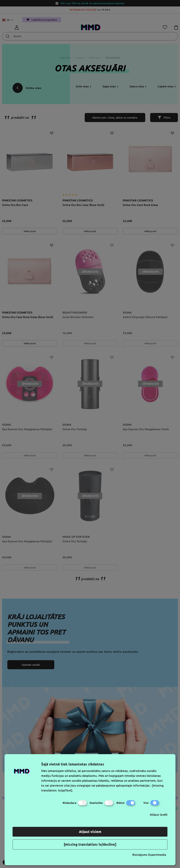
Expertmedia (157, 855)
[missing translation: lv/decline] (90, 844)
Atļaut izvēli (159, 814)
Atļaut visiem (90, 832)
